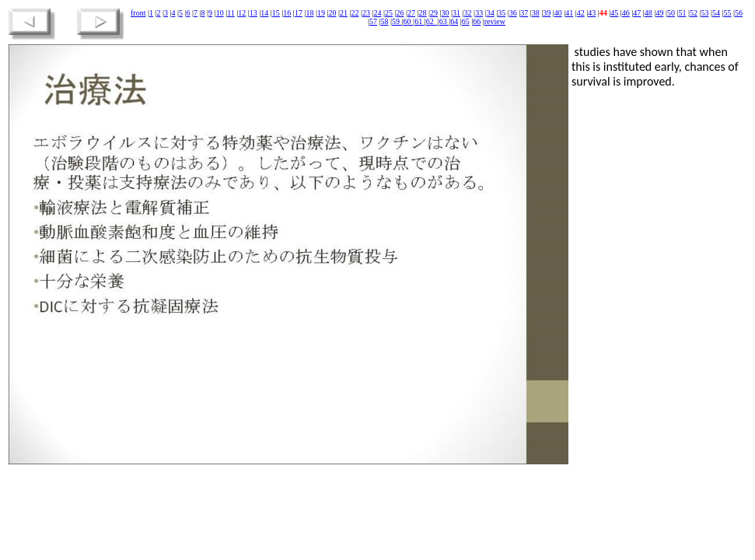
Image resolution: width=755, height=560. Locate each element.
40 (558, 13)
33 (479, 13)
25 (389, 13)
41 (569, 13)
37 (524, 13)
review (495, 21)
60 (409, 21)
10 (220, 13)
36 (513, 13)
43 (592, 13)
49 (659, 13)
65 (466, 21)
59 (397, 21)
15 (276, 13)
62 (431, 21)
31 (456, 13)
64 (454, 21)
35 (502, 13)
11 (231, 13)
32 (468, 13)
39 (547, 13)
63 (444, 21)
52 (694, 13)
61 (419, 21)
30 (446, 13)
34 (491, 13)
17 (299, 13)
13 (253, 13)
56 (739, 13)
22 (355, 13)
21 (344, 13)
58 (385, 21)
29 (434, 13)
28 (423, 13)
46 (626, 13)
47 (637, 13)
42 (581, 13)
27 (411, 13)
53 (704, 13)
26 (400, 13)
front (138, 13)
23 (366, 13)
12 (242, 13)
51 (682, 13)
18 (309, 13)
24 (377, 13)
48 (648, 13)
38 (536, 13)
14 (264, 13)
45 (614, 13)
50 (671, 13)
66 (477, 21)
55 (727, 13)
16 (287, 13)
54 (716, 13)
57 (373, 21)
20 (332, 13)
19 (321, 13)
